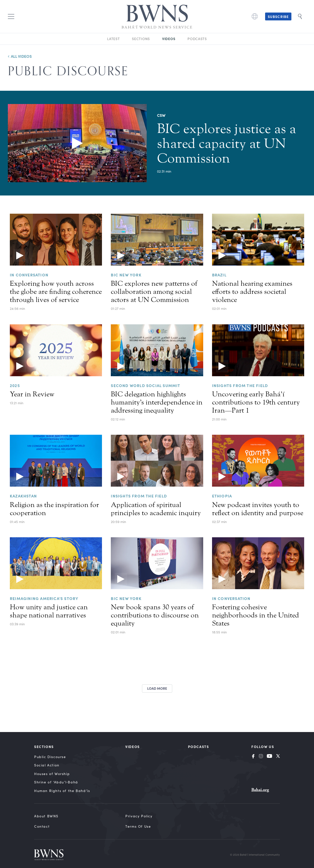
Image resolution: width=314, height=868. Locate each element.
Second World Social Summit (145, 385)
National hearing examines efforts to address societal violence (252, 292)
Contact (42, 826)
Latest (113, 39)
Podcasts (197, 39)
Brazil (219, 275)
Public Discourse (50, 757)
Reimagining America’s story (44, 598)
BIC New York (126, 598)
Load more (157, 688)
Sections (141, 39)
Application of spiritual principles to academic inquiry (156, 509)
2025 (15, 385)
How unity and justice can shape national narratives (49, 611)
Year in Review (32, 394)
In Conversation (29, 275)
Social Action (47, 765)
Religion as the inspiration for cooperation (54, 509)
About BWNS (46, 816)
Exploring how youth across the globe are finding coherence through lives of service (56, 292)
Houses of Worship (52, 774)
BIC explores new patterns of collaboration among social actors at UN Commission (154, 292)
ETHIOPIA (222, 496)
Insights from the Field (240, 385)
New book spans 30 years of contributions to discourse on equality (155, 615)
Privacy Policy (139, 816)
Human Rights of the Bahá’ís (62, 791)
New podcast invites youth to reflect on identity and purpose (258, 509)
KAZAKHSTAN (23, 496)
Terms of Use (138, 826)
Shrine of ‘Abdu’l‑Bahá (56, 782)
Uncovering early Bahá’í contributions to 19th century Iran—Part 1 (256, 402)
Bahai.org (260, 790)
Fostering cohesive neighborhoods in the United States (256, 615)
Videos (169, 39)
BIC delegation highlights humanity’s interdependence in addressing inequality (157, 402)
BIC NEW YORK (126, 275)
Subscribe (278, 16)
